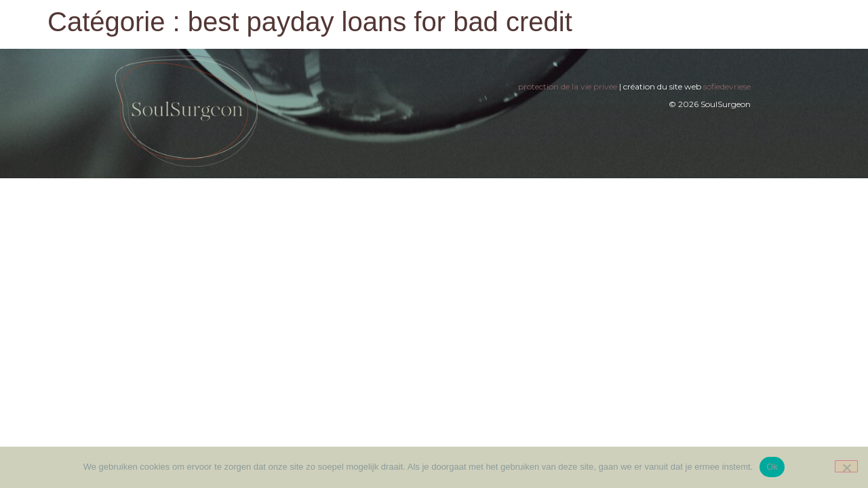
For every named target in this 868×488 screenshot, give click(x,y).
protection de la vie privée (568, 86)
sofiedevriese (727, 86)
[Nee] (846, 466)
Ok (772, 467)
